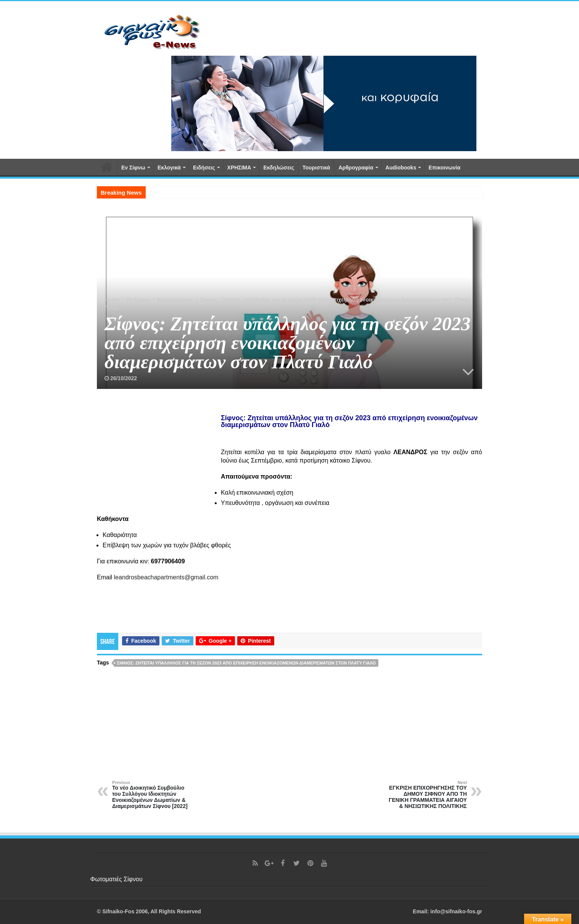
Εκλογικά (169, 168)
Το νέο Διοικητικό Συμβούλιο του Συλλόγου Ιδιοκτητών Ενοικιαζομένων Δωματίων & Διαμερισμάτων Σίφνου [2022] (151, 795)
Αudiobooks (401, 168)
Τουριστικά (316, 168)
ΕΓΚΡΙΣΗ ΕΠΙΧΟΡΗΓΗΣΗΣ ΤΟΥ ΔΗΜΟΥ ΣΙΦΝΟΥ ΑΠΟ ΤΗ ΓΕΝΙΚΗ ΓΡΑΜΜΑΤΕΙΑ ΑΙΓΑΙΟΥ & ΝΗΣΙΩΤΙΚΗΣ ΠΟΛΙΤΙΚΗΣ (428, 795)
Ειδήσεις (204, 168)
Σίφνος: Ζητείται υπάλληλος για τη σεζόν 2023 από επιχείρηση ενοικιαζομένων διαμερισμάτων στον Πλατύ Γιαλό (247, 663)
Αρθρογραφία (356, 168)
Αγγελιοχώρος (175, 300)
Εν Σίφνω (133, 168)
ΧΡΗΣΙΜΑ (239, 168)
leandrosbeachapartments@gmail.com (166, 577)
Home (112, 300)
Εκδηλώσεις (279, 168)
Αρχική (107, 167)
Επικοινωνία (444, 168)
